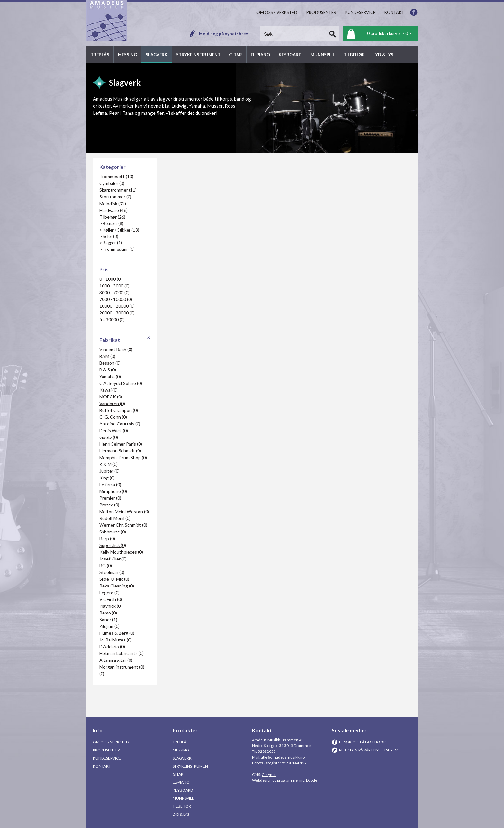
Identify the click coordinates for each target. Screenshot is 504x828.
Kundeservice (107, 758)
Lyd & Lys (181, 814)
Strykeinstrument (191, 766)
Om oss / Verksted (111, 742)
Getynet (269, 774)
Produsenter (106, 750)
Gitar (178, 774)
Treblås (180, 742)
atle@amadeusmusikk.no (283, 757)
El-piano (181, 782)
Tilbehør (182, 806)
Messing (181, 750)
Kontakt (102, 766)
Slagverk (182, 758)
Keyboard (183, 790)
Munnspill (183, 798)
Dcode (312, 780)
